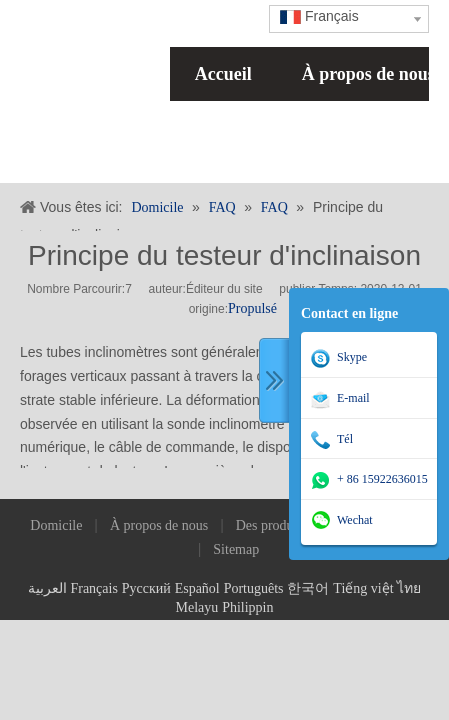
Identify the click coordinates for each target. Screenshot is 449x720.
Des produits (271, 525)
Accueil (223, 74)
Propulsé (252, 308)
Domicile (56, 525)
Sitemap (236, 549)
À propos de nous (159, 525)
